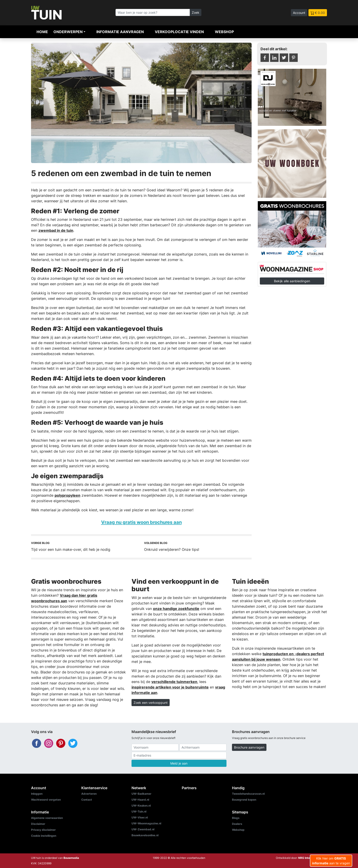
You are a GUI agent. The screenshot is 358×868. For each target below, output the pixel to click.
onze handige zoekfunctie (176, 609)
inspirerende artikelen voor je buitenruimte (170, 687)
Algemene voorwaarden (47, 818)
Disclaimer (38, 824)
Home (42, 32)
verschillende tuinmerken (174, 682)
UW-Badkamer (141, 794)
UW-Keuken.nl (141, 806)
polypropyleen (67, 495)
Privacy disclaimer (43, 830)
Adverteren (89, 794)
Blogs (236, 818)
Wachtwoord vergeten (46, 800)
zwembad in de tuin (56, 230)
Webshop (224, 32)
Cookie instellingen (44, 836)
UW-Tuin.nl (139, 811)
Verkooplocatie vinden (179, 32)
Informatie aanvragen (120, 32)
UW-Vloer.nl (140, 817)
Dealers (237, 824)
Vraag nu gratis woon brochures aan (141, 522)
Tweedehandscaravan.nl (248, 794)
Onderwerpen (68, 32)
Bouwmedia (71, 858)
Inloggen (37, 794)
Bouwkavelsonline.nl (145, 835)
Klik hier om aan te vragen (331, 861)
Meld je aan (179, 763)
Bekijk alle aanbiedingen (292, 281)
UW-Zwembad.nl (143, 829)
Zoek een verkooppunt (151, 703)
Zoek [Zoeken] (196, 12)
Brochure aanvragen (249, 747)
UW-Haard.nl (140, 800)
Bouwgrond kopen (244, 800)
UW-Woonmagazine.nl (146, 823)
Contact (87, 800)
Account (299, 13)
